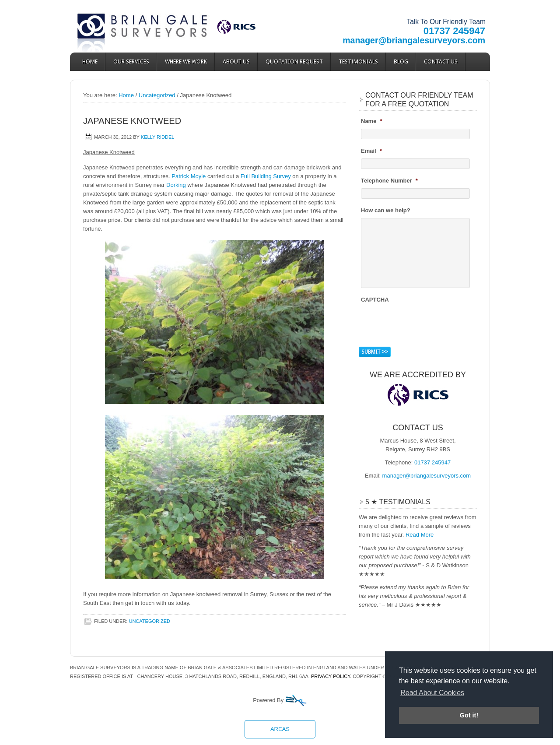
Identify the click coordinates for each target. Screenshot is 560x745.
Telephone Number (389, 181)
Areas (280, 729)
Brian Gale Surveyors (149, 26)
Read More (420, 535)
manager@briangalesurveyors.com (414, 40)
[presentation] (427, 324)
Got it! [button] (469, 715)
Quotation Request (294, 61)
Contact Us (441, 61)
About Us (236, 61)
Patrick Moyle (189, 176)
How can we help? (386, 210)
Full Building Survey (266, 176)
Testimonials (358, 61)
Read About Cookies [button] (432, 693)
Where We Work (186, 61)
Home (90, 61)
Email (371, 151)
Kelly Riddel (158, 137)
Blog (401, 61)
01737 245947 (454, 31)
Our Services (131, 61)
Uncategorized (149, 621)
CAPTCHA (375, 300)
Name (371, 121)
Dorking (176, 185)
